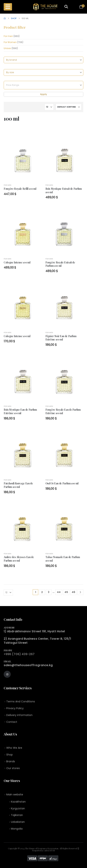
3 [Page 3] (49, 592)
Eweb (52, 850)
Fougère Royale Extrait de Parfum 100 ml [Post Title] (60, 264)
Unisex (7, 48)
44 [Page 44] (59, 592)
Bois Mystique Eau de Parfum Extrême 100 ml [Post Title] (20, 411)
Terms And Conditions (21, 701)
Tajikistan (17, 815)
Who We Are (14, 748)
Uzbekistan (18, 822)
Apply (43, 94)
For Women (10, 42)
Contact (12, 722)
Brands (11, 761)
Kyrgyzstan (18, 808)
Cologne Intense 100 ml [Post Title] (17, 262)
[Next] (80, 592)
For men (8, 36)
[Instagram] (7, 674)
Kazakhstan (18, 802)
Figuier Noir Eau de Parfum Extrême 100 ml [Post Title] (61, 338)
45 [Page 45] (66, 592)
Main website (15, 794)
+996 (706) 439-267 (19, 654)
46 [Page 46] (73, 592)
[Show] (49, 107)
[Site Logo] (45, 7)
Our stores (13, 768)
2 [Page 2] (42, 592)
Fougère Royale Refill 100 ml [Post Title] (20, 189)
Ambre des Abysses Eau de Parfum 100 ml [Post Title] (19, 559)
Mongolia (17, 829)
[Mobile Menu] (8, 7)
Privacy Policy (15, 708)
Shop (10, 755)
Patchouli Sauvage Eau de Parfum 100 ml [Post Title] (18, 485)
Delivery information (19, 715)
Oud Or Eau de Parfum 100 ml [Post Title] (62, 483)
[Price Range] (43, 85)
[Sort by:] (69, 107)
